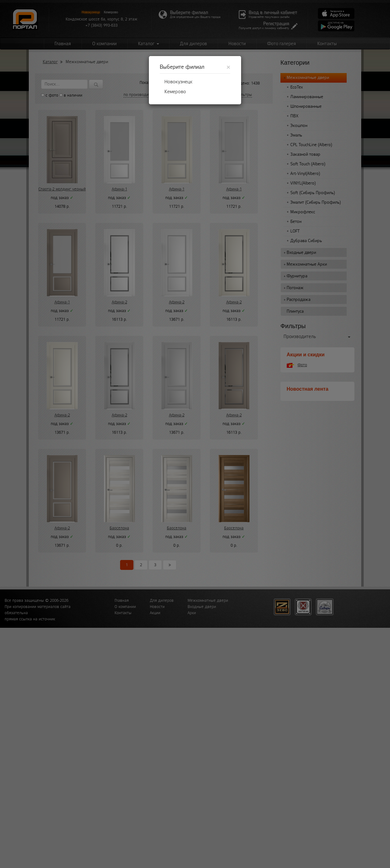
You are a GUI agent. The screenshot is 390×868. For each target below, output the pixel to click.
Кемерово (175, 92)
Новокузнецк (178, 82)
